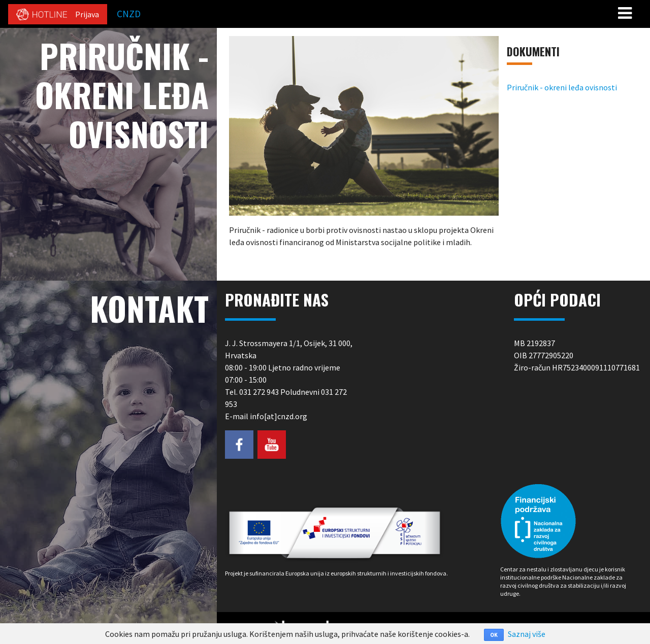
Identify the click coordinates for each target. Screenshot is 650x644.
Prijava (87, 14)
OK (494, 635)
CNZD (129, 14)
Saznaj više (527, 634)
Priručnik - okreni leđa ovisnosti (562, 87)
